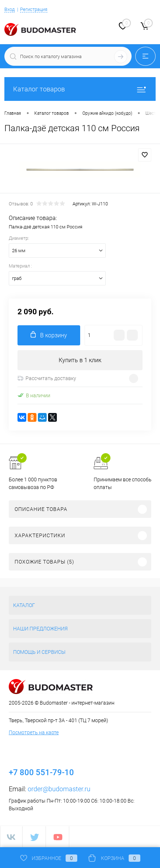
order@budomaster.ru (59, 789)
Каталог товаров (80, 89)
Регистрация (34, 9)
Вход (9, 9)
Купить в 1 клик (80, 360)
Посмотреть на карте (34, 732)
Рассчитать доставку (47, 378)
